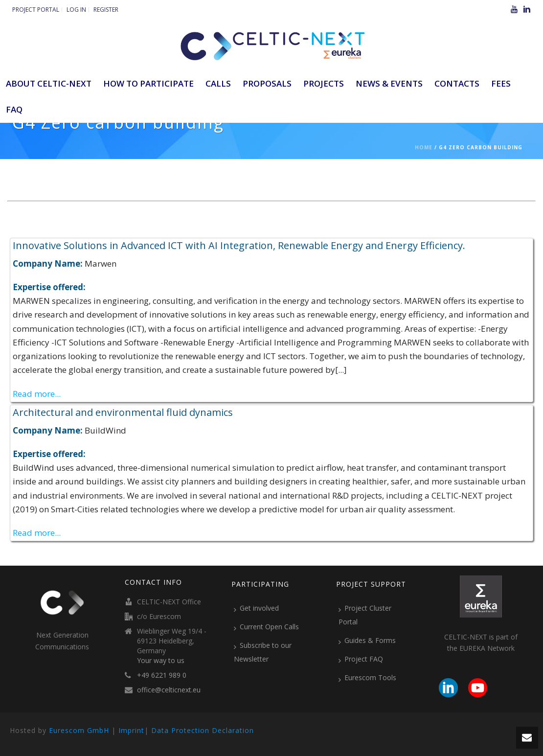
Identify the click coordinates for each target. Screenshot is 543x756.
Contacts (457, 83)
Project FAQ (361, 659)
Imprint (131, 730)
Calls (218, 83)
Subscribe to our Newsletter (263, 652)
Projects (324, 83)
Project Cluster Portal (365, 615)
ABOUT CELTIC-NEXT (49, 83)
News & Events (389, 83)
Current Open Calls (266, 627)
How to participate (148, 83)
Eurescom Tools (367, 678)
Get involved (256, 608)
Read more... (37, 394)
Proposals (267, 83)
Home (424, 147)
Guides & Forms (367, 641)
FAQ (14, 109)
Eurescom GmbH (79, 730)
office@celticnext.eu (169, 690)
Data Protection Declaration (203, 730)
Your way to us (161, 661)
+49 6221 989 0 (162, 675)
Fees (501, 83)
